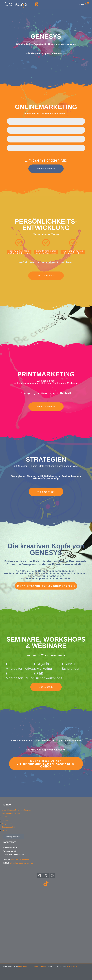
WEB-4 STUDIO (73, 966)
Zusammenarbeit (9, 827)
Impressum (23, 966)
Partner (5, 820)
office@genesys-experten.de (21, 863)
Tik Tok (5, 830)
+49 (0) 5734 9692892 (20, 859)
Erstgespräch (7, 824)
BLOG (4, 817)
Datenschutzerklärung (38, 966)
